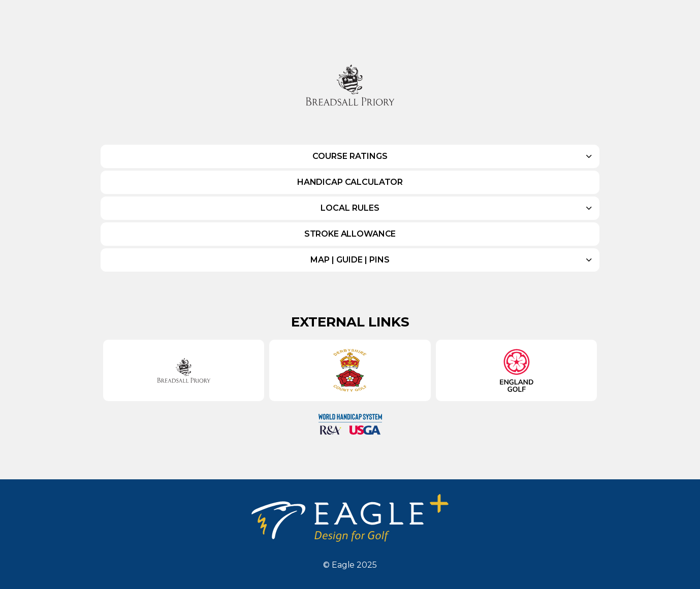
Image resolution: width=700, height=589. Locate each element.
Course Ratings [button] (350, 156)
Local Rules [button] (350, 208)
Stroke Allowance (350, 234)
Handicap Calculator (350, 182)
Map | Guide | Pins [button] (350, 260)
